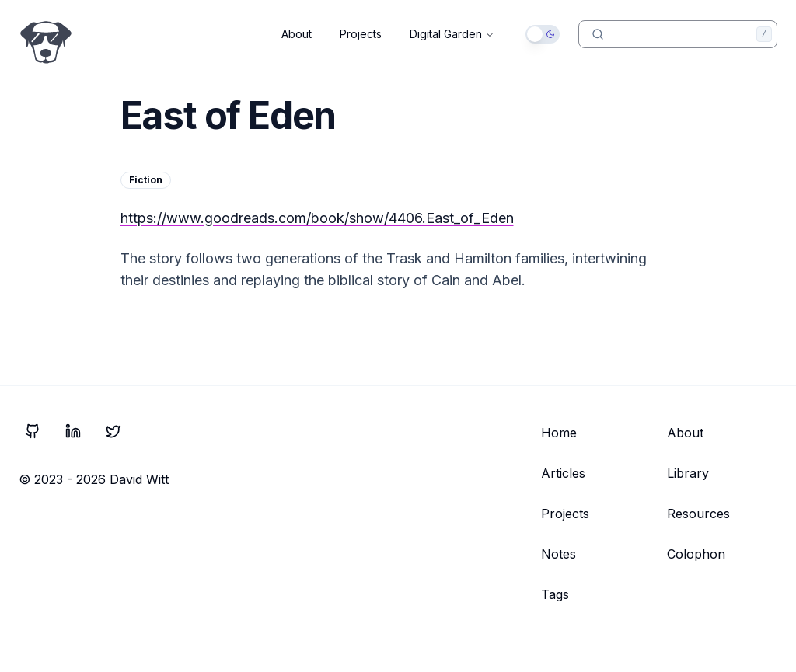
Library (688, 473)
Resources (698, 514)
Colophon (696, 554)
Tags (555, 594)
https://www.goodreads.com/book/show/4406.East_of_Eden (317, 218)
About (297, 34)
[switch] (543, 34)
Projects (361, 34)
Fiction (146, 180)
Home (559, 433)
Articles (563, 473)
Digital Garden (452, 34)
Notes (559, 554)
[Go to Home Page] (46, 42)
